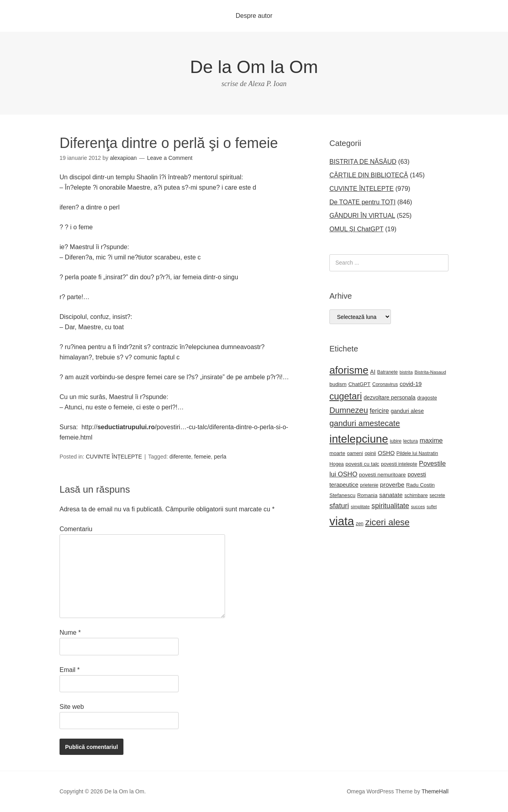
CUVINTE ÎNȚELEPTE (114, 457)
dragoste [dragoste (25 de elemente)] (427, 398)
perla (220, 457)
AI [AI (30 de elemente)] (373, 372)
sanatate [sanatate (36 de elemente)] (391, 495)
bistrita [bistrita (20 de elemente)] (406, 372)
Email (70, 670)
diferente (180, 457)
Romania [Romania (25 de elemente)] (367, 495)
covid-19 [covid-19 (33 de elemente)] (411, 384)
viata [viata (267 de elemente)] (342, 521)
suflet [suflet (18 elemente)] (432, 507)
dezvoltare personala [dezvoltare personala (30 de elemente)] (390, 397)
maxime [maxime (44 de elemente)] (431, 441)
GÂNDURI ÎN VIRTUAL (362, 216)
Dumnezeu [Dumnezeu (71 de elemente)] (349, 410)
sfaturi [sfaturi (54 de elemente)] (339, 506)
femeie (202, 457)
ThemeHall (435, 791)
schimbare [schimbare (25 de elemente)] (416, 495)
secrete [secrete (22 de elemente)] (437, 495)
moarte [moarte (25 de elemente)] (337, 453)
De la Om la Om (254, 67)
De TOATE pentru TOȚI (363, 202)
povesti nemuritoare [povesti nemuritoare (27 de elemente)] (383, 475)
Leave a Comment (170, 158)
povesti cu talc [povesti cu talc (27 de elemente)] (363, 464)
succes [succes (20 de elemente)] (418, 507)
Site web (72, 707)
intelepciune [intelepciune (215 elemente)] (359, 439)
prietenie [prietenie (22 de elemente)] (369, 485)
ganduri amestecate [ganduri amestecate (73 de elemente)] (365, 423)
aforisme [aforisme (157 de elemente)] (349, 370)
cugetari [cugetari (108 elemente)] (346, 396)
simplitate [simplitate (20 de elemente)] (360, 507)
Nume (70, 633)
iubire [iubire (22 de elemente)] (395, 441)
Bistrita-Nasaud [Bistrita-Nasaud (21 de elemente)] (430, 372)
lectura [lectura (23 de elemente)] (411, 441)
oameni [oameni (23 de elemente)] (355, 453)
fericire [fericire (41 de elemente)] (380, 411)
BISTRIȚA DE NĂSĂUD (363, 162)
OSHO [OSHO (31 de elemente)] (386, 453)
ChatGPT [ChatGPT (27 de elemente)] (360, 384)
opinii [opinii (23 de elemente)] (370, 453)
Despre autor (254, 16)
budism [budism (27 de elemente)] (338, 384)
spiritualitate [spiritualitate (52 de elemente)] (390, 506)
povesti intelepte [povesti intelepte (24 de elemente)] (399, 464)
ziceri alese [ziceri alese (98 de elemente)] (387, 522)
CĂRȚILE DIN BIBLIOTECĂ (369, 175)
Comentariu (76, 529)
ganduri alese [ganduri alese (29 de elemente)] (408, 411)
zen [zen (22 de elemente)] (359, 524)
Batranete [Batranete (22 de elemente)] (387, 372)
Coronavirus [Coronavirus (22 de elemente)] (385, 384)
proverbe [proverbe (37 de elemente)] (392, 485)
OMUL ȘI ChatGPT (356, 229)
